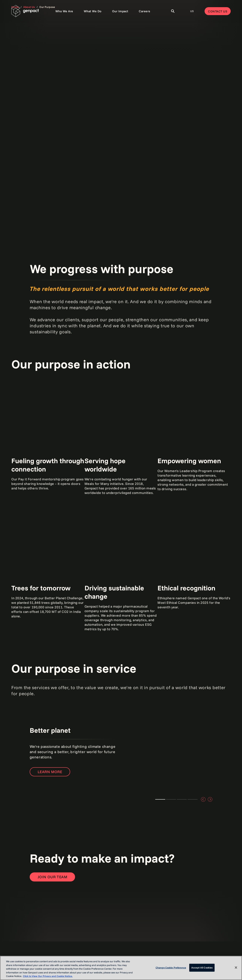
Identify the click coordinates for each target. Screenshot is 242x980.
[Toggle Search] (173, 11)
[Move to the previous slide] (203, 799)
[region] (121, 968)
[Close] (236, 968)
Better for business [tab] (193, 799)
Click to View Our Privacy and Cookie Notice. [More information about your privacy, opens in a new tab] (48, 976)
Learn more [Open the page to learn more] (50, 772)
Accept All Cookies (202, 968)
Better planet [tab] (160, 799)
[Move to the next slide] (210, 799)
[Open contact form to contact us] (52, 877)
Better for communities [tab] (182, 799)
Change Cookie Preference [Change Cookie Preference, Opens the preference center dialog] (171, 968)
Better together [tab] (171, 799)
